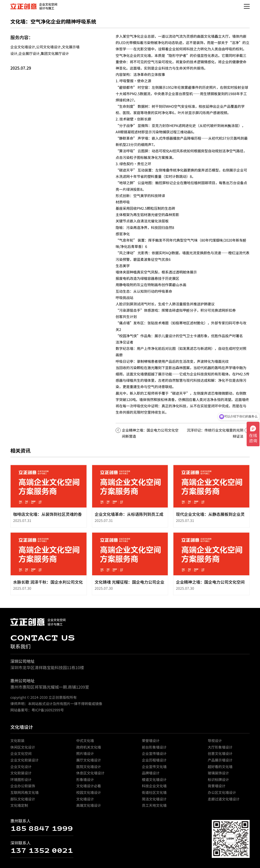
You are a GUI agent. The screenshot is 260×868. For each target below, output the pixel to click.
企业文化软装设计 (24, 763)
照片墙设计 (85, 756)
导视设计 (215, 743)
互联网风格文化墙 (24, 795)
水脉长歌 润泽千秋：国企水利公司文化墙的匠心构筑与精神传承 (48, 587)
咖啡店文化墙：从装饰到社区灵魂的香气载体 (47, 519)
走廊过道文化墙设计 (224, 801)
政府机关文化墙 (89, 750)
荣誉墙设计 (151, 743)
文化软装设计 (21, 775)
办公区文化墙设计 (222, 795)
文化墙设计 (22, 729)
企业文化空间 (21, 756)
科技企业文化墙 (154, 788)
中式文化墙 (85, 743)
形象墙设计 (85, 782)
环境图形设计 (21, 782)
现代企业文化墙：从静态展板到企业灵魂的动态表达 (210, 519)
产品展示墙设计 (220, 763)
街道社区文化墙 (154, 795)
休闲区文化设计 (23, 750)
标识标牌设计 (218, 782)
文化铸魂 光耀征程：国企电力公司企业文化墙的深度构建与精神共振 (129, 587)
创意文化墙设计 (220, 756)
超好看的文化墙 (220, 769)
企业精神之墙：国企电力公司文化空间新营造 (210, 587)
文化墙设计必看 (89, 788)
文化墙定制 (19, 808)
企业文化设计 (21, 769)
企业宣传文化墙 (154, 769)
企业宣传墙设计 (154, 756)
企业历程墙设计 (154, 763)
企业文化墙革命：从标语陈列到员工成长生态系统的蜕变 (129, 519)
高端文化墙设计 (89, 808)
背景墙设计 (217, 788)
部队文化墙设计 (23, 801)
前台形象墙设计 (154, 750)
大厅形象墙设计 (220, 750)
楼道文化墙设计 (154, 782)
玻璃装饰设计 (218, 775)
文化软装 (17, 743)
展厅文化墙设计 (89, 763)
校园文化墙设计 (89, 795)
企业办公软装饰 (23, 788)
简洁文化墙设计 (154, 801)
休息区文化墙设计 (90, 775)
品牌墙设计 (151, 775)
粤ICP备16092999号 (48, 712)
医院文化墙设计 (89, 769)
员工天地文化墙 (154, 808)
